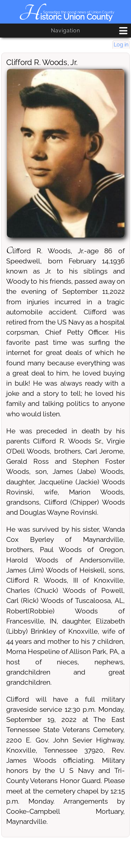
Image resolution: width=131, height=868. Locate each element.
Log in (121, 45)
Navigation (65, 31)
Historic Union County (65, 17)
